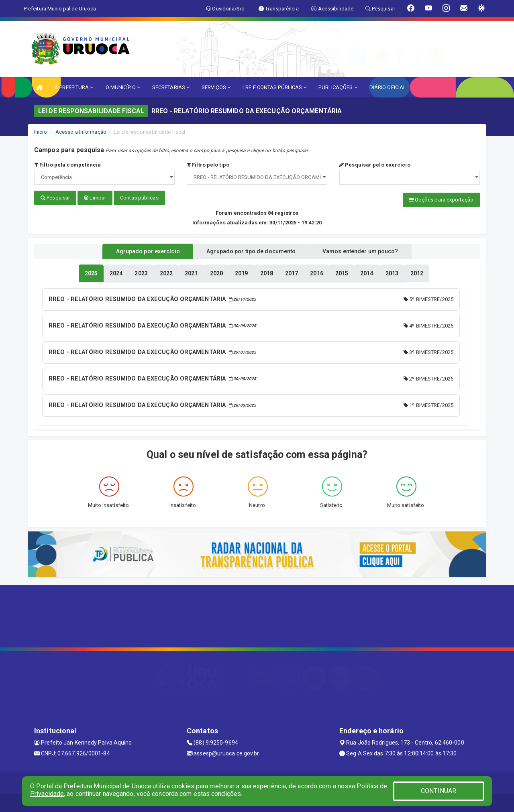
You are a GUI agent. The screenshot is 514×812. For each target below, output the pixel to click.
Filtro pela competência (68, 165)
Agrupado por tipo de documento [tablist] (251, 250)
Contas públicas (139, 198)
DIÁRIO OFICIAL (388, 87)
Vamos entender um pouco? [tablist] (367, 250)
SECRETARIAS (171, 87)
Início (41, 132)
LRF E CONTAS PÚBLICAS (274, 87)
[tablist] (91, 272)
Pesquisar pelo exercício (375, 165)
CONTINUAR (439, 791)
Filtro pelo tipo (208, 165)
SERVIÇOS (216, 87)
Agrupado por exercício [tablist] (141, 250)
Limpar (95, 198)
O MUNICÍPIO (123, 87)
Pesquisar (55, 198)
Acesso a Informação (81, 132)
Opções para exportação (441, 200)
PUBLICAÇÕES (338, 87)
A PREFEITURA (74, 87)
